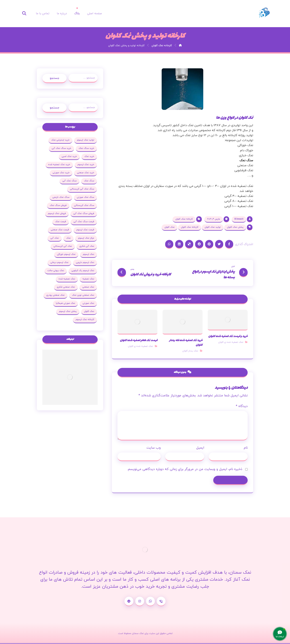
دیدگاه (242, 406)
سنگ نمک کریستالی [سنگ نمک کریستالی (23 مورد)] (84, 205)
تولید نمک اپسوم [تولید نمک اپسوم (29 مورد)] (86, 140)
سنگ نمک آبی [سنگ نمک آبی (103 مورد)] (69, 181)
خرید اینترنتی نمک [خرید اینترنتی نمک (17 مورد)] (60, 140)
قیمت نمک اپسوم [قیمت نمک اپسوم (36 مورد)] (85, 230)
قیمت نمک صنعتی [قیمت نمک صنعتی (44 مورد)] (60, 230)
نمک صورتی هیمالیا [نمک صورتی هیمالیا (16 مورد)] (65, 303)
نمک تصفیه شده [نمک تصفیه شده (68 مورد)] (67, 279)
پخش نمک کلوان (235, 227)
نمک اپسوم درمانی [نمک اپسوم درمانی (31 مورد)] (59, 262)
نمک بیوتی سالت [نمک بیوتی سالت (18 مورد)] (56, 271)
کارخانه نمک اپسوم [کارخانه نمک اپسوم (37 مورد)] (85, 320)
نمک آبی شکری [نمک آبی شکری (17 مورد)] (87, 246)
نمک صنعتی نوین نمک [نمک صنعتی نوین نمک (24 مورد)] (83, 295)
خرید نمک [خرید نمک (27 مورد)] (89, 156)
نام (246, 448)
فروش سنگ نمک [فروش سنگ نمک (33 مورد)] (58, 205)
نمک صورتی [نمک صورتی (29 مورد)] (88, 303)
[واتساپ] (150, 601)
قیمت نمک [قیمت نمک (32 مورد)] (61, 222)
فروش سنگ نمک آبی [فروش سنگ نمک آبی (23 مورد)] (84, 213)
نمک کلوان (170, 227)
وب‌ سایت (154, 448)
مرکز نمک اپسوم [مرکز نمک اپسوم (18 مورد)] (86, 238)
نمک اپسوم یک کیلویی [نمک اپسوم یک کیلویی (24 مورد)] (83, 271)
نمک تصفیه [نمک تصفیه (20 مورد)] (88, 279)
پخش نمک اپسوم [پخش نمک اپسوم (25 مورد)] (68, 311)
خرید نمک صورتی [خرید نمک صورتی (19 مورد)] (61, 173)
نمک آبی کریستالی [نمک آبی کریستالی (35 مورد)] (63, 246)
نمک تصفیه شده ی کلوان (231, 342)
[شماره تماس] (161, 601)
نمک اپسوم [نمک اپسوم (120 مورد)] (88, 254)
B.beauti (239, 219)
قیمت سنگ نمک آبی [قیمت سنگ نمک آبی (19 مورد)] (84, 222)
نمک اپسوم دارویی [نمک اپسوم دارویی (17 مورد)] (85, 262)
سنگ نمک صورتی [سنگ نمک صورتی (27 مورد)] (85, 197)
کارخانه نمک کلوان (184, 219)
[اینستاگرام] (140, 601)
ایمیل (200, 448)
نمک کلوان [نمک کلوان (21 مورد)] (89, 311)
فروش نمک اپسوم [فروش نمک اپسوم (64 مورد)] (57, 213)
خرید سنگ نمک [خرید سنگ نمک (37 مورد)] (86, 148)
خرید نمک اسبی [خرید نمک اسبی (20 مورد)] (69, 156)
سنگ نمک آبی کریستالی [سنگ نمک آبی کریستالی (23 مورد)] (82, 189)
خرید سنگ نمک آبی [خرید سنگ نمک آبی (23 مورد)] (61, 148)
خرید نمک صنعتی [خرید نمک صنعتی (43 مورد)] (86, 173)
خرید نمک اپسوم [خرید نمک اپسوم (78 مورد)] (86, 165)
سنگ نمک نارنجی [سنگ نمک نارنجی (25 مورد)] (61, 197)
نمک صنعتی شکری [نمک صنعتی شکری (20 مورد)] (66, 287)
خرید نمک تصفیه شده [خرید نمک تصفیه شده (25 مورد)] (59, 165)
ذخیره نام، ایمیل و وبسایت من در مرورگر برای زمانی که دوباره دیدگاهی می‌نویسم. (185, 469)
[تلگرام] (129, 601)
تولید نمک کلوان (213, 227)
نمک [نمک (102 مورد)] (68, 238)
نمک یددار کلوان (190, 351)
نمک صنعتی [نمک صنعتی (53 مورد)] (88, 287)
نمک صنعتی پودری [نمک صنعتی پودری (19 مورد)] (55, 295)
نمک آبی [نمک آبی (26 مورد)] (55, 238)
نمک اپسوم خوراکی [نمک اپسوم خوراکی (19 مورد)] (66, 254)
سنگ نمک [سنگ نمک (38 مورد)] (89, 181)
